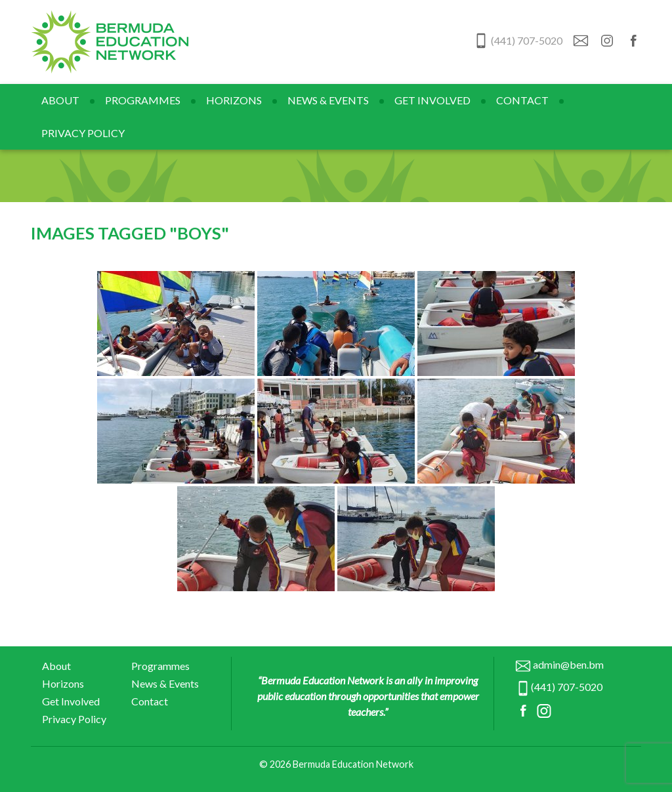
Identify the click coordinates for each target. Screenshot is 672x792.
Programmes (143, 100)
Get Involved (432, 100)
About (60, 100)
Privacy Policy (83, 133)
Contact (522, 100)
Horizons (234, 100)
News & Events (328, 100)
